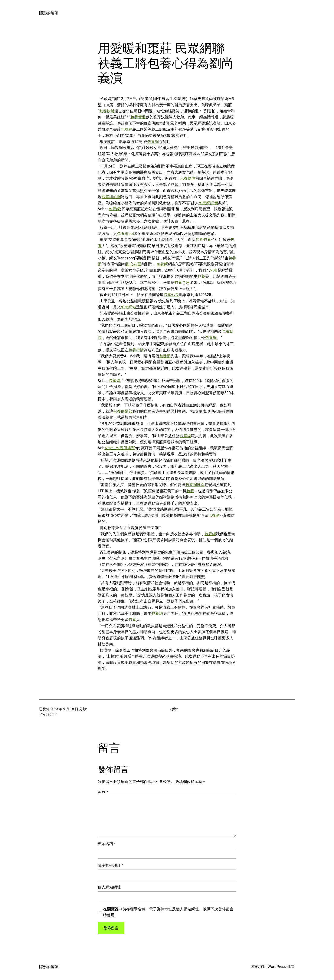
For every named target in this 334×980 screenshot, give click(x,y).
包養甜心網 (111, 197)
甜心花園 (134, 264)
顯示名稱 (107, 844)
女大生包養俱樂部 (120, 448)
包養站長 (171, 295)
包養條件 (188, 178)
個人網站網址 (109, 887)
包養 (214, 270)
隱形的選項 (49, 13)
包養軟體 (107, 111)
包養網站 (128, 307)
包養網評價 (208, 203)
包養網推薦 (195, 485)
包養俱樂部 (123, 411)
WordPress (277, 966)
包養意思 (182, 283)
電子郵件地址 (111, 865)
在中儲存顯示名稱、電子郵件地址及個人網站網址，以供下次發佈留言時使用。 (168, 912)
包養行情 (136, 350)
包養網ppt (125, 234)
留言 (103, 792)
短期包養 (203, 240)
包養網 (127, 129)
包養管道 (138, 117)
